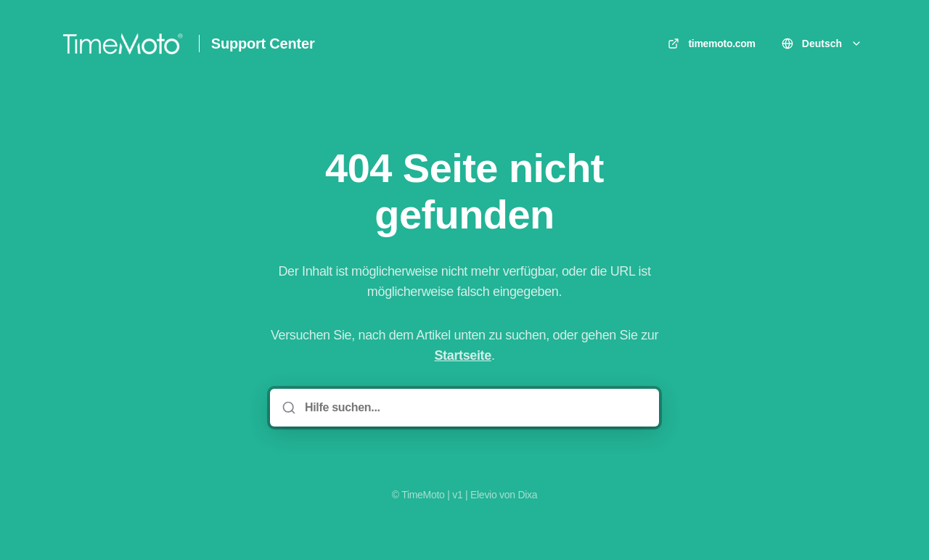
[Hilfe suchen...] (475, 408)
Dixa (527, 495)
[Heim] (123, 44)
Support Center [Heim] (263, 44)
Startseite (462, 355)
